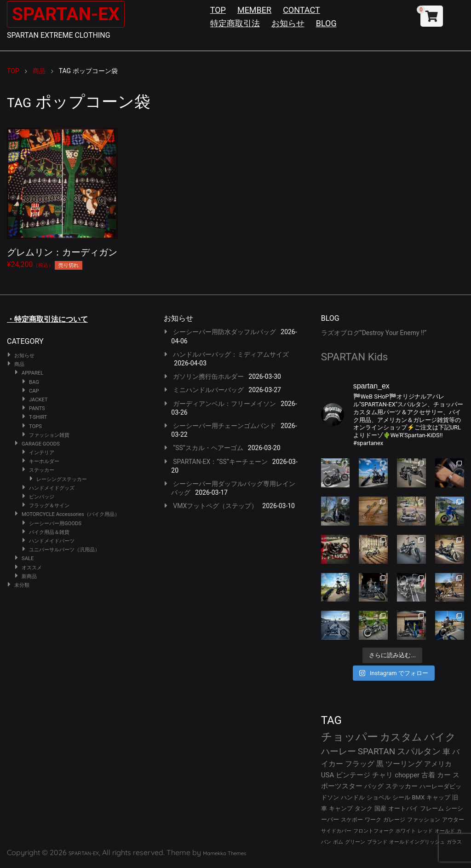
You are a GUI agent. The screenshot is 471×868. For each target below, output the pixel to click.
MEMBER (254, 10)
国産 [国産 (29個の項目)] (380, 808)
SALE (28, 558)
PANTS (37, 408)
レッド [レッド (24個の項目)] (425, 831)
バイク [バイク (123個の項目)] (440, 737)
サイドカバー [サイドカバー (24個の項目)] (336, 831)
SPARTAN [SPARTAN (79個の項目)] (377, 751)
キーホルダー (44, 461)
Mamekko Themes (224, 853)
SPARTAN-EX (67, 14)
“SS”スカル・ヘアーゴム (208, 448)
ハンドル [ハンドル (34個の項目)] (353, 797)
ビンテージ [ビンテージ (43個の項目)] (353, 775)
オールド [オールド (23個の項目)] (445, 831)
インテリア (42, 453)
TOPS (35, 426)
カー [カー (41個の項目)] (444, 775)
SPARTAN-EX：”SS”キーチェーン (220, 462)
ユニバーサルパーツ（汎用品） (64, 550)
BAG (34, 382)
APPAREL (32, 373)
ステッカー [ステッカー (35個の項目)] (402, 786)
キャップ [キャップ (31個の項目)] (438, 797)
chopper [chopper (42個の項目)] (407, 775)
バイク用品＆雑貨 (49, 532)
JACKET (38, 400)
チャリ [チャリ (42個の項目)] (382, 775)
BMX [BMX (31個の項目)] (419, 797)
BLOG (326, 23)
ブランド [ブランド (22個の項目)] (377, 842)
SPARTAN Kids (355, 357)
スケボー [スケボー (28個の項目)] (352, 820)
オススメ (32, 568)
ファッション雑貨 (49, 435)
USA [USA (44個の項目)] (328, 775)
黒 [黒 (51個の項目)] (380, 764)
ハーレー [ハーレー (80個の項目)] (339, 751)
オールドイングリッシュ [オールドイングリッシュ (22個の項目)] (417, 842)
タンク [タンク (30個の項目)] (364, 808)
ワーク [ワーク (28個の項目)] (373, 820)
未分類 (22, 585)
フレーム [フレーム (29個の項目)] (432, 808)
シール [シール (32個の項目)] (401, 797)
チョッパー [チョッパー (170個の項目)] (350, 737)
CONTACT (302, 10)
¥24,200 (62, 197)
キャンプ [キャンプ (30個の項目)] (341, 808)
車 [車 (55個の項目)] (446, 752)
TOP (218, 10)
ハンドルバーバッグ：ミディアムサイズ (231, 354)
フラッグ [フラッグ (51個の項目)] (360, 764)
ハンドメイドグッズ (52, 488)
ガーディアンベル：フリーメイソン (224, 404)
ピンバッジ (42, 497)
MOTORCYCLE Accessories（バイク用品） (71, 514)
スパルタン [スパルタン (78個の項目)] (419, 751)
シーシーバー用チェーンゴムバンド (224, 426)
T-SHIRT (38, 417)
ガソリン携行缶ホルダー (208, 376)
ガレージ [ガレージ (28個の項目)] (394, 820)
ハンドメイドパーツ (52, 541)
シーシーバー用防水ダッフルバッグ (224, 332)
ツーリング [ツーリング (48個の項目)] (404, 764)
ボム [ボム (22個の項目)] (338, 842)
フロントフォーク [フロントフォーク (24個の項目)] (373, 831)
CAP (34, 391)
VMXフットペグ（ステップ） (215, 506)
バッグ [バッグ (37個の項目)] (374, 786)
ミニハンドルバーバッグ (208, 390)
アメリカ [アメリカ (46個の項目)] (438, 764)
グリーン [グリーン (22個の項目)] (355, 842)
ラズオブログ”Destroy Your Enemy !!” (374, 333)
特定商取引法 (235, 23)
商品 (19, 364)
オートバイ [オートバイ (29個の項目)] (403, 808)
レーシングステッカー (62, 479)
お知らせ (288, 23)
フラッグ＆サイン (49, 506)
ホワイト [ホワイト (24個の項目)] (406, 831)
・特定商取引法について (47, 319)
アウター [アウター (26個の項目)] (453, 820)
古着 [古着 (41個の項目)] (428, 775)
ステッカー (42, 470)
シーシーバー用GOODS (55, 524)
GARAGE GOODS (41, 444)
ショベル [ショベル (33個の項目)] (379, 797)
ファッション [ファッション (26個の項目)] (424, 820)
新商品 (29, 576)
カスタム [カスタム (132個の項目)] (401, 737)
